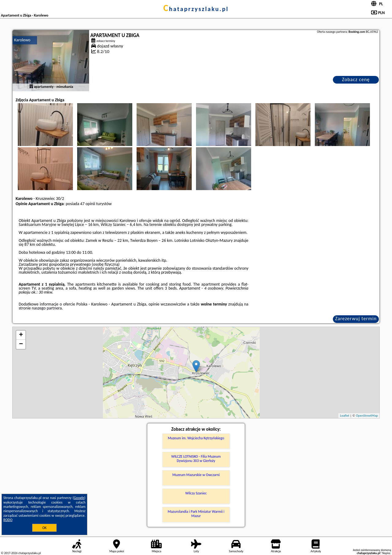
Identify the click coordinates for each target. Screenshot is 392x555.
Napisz (386, 553)
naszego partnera (47, 308)
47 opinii (88, 204)
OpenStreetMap (367, 416)
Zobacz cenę (356, 79)
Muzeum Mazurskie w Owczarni (196, 475)
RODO (8, 520)
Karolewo (22, 40)
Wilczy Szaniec (196, 493)
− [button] (21, 344)
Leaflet (345, 416)
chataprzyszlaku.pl (196, 9)
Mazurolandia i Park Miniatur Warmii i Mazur (196, 514)
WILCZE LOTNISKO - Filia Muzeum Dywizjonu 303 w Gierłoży (196, 459)
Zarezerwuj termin (356, 319)
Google (79, 498)
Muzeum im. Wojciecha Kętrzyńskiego (196, 438)
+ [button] (21, 335)
